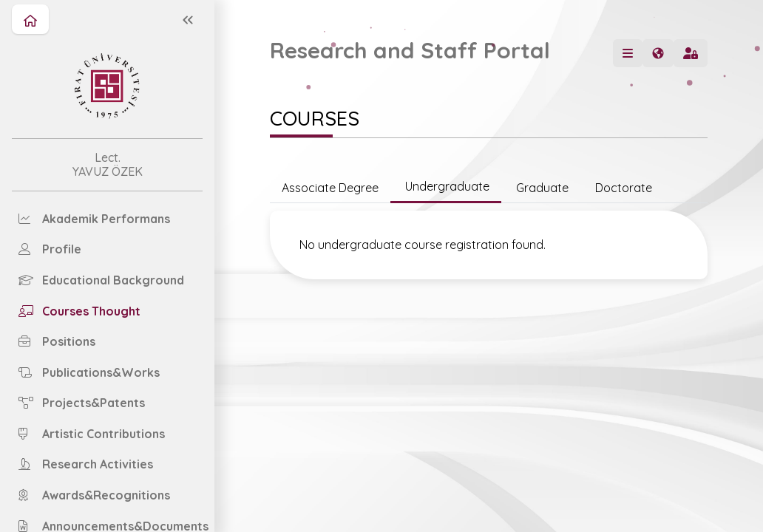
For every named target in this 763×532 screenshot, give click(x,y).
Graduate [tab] (541, 188)
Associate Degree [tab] (330, 188)
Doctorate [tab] (622, 188)
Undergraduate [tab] (446, 186)
